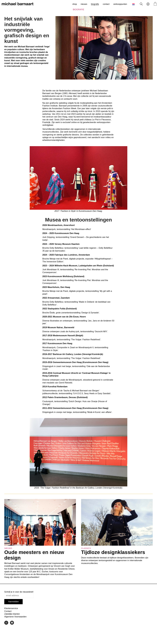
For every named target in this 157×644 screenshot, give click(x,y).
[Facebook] (12, 623)
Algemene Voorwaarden (15, 617)
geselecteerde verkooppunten (97, 122)
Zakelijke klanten (12, 614)
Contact (8, 611)
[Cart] (155, 4)
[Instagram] (6, 623)
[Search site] (141, 4)
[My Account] (148, 4)
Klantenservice (11, 608)
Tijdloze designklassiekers (113, 552)
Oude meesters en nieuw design (34, 555)
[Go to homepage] (18, 4)
